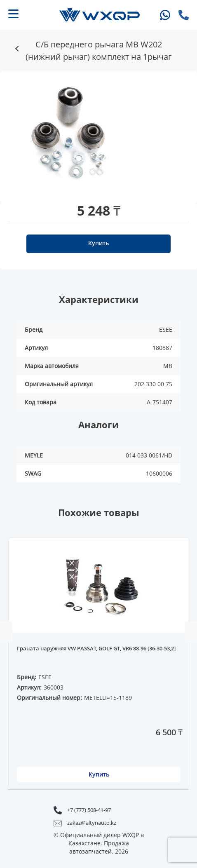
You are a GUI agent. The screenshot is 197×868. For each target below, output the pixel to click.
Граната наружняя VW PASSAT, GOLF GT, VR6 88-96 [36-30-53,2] (96, 649)
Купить (98, 243)
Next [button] (191, 632)
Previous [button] (6, 632)
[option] (74, 133)
